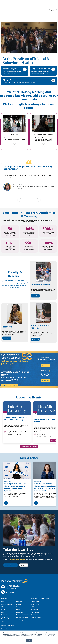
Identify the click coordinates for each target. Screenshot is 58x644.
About (3, 587)
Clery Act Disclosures (6, 622)
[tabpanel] (29, 163)
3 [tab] (29, 185)
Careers (3, 597)
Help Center (19, 587)
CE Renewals (35, 592)
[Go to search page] (51, 3)
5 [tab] (34, 185)
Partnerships (19, 597)
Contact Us (4, 600)
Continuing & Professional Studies (6, 603)
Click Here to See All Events (29, 432)
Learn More (35, 281)
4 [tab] (31, 185)
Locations (19, 595)
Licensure (4, 630)
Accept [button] (29, 641)
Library (18, 592)
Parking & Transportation (23, 600)
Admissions (4, 592)
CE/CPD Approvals (36, 590)
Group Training (35, 595)
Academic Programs (6, 590)
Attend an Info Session (11, 550)
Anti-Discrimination (6, 619)
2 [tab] (27, 185)
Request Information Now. (18, 545)
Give (2, 607)
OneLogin (19, 590)
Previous (19, 185)
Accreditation (5, 617)
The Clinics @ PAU (21, 605)
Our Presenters (35, 597)
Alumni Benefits (35, 587)
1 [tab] (24, 185)
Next (39, 185)
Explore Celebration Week (10, 371)
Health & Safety (5, 627)
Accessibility (4, 614)
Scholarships (35, 600)
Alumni (3, 595)
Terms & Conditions (36, 603)
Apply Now (24, 550)
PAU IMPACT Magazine (22, 603)
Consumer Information (7, 624)
